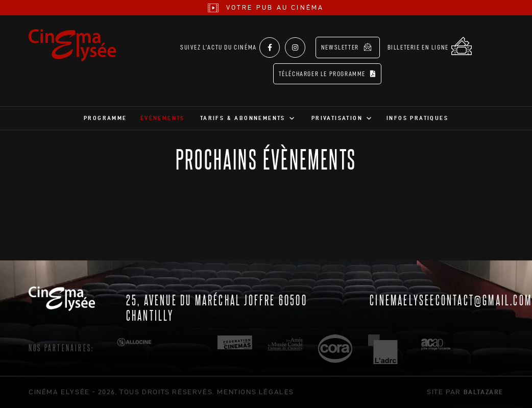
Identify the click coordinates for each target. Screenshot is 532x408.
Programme (105, 118)
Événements (163, 118)
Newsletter (346, 47)
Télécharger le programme (328, 74)
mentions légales (256, 392)
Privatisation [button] (337, 118)
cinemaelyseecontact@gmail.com (451, 299)
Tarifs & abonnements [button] (243, 118)
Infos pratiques (417, 118)
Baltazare (483, 392)
